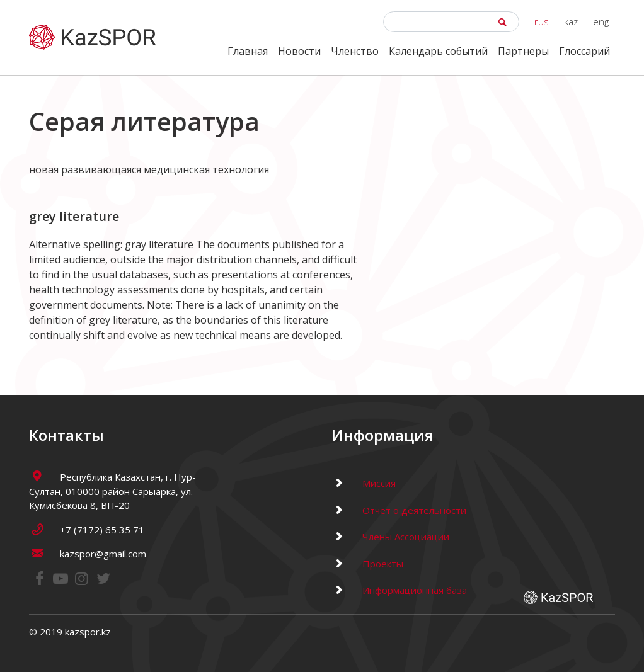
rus (542, 21)
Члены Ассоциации (390, 537)
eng (601, 21)
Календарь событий (438, 51)
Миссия (364, 483)
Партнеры (523, 51)
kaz (571, 21)
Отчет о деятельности (399, 510)
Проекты (367, 564)
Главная (248, 51)
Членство (355, 51)
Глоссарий (584, 51)
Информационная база (399, 590)
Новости (299, 51)
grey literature (123, 320)
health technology (72, 290)
